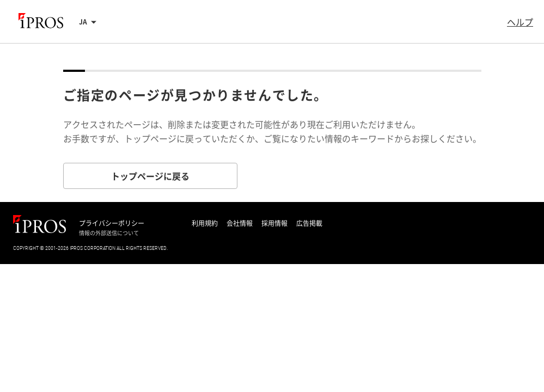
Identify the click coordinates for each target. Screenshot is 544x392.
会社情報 (240, 223)
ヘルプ (520, 22)
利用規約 (205, 223)
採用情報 (274, 223)
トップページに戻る (150, 176)
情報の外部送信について (109, 233)
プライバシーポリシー (112, 223)
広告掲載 (309, 223)
